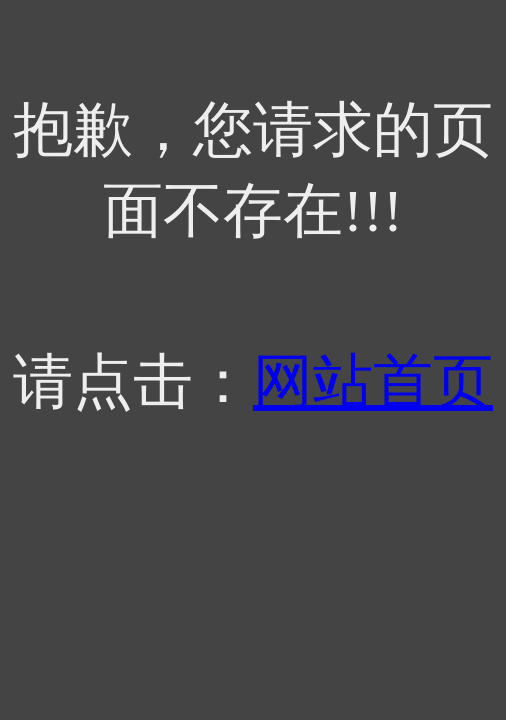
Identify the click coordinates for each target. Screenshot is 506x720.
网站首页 (373, 382)
